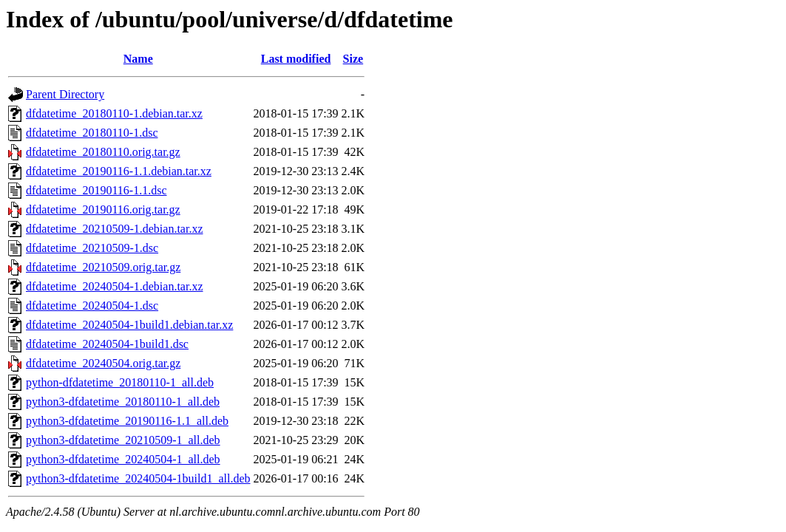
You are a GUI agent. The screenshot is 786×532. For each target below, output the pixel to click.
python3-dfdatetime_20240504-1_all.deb (123, 459)
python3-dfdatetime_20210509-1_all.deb (123, 440)
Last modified (296, 59)
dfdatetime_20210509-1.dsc (92, 248)
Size (353, 59)
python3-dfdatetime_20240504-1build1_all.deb (138, 478)
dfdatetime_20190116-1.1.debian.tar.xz (119, 171)
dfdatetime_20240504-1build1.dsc (107, 344)
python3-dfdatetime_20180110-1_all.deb (123, 402)
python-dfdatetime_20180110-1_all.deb (120, 382)
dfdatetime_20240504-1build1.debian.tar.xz (129, 325)
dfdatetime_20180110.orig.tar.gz (103, 152)
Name (138, 59)
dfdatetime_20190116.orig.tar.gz (103, 209)
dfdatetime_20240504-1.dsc (92, 306)
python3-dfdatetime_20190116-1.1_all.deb (127, 421)
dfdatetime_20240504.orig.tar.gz (103, 363)
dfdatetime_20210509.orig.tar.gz (103, 267)
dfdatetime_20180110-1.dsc (92, 133)
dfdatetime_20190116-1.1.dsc (96, 190)
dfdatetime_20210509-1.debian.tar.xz (114, 229)
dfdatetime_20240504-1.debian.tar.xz (114, 286)
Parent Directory (65, 94)
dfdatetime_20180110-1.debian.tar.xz (114, 113)
